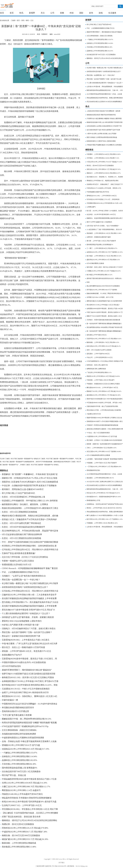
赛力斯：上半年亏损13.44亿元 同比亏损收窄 (101, 241)
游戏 (101, 13)
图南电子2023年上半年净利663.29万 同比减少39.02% (104, 391)
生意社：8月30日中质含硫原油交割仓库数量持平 (23, 527)
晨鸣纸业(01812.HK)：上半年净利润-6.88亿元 (102, 196)
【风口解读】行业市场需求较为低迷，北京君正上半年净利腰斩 (30, 813)
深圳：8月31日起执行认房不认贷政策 (99, 350)
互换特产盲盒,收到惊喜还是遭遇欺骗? (19, 553)
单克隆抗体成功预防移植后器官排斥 (18, 708)
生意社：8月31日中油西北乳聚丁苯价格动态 (21, 523)
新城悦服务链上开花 (93, 500)
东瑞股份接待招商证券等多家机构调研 (19, 734)
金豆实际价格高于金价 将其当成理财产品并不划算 (103, 130)
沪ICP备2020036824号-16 (60, 866)
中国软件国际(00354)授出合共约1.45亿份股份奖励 (24, 662)
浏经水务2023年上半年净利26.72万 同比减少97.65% (104, 169)
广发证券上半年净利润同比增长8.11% (99, 372)
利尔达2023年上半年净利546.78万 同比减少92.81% (103, 493)
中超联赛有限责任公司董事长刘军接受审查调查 (23, 738)
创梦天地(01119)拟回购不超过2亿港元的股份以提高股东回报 (29, 674)
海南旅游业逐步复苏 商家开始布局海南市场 (101, 115)
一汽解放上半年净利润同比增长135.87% (20, 753)
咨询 (91, 13)
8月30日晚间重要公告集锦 (95, 263)
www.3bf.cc (63, 859)
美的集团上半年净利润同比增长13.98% (19, 847)
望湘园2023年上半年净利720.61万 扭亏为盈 (21, 745)
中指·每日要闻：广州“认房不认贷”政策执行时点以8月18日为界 (30, 644)
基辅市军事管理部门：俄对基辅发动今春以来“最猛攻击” (27, 670)
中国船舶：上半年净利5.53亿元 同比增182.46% (102, 523)
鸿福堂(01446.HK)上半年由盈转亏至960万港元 (22, 794)
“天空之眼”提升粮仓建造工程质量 (17, 715)
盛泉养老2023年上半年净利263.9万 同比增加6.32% (103, 260)
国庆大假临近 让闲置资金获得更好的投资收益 (102, 137)
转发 (88, 282)
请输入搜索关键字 (97, 6)
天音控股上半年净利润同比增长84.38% (19, 764)
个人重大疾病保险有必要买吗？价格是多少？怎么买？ (26, 613)
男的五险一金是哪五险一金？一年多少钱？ (21, 580)
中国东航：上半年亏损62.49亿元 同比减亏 (101, 380)
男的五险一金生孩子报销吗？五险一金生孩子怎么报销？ (27, 632)
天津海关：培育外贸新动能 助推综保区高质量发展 (103, 320)
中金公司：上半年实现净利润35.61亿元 (100, 357)
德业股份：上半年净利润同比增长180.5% (100, 478)
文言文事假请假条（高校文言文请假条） (20, 730)
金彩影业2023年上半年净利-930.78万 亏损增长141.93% (105, 252)
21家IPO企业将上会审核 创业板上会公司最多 (102, 134)
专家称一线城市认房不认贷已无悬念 (18, 561)
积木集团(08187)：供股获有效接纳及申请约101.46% (104, 497)
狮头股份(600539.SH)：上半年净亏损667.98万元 (102, 388)
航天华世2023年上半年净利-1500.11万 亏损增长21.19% (105, 519)
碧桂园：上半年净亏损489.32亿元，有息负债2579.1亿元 (26, 651)
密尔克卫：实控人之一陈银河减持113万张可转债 (23, 647)
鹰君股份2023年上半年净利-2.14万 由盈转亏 (21, 790)
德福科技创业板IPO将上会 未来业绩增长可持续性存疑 (105, 122)
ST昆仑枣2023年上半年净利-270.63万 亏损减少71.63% (104, 162)
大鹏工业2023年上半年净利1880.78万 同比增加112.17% (26, 787)
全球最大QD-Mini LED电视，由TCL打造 (100, 297)
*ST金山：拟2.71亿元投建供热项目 (98, 433)
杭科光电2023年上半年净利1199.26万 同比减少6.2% (104, 346)
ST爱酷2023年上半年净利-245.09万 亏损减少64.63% (104, 271)
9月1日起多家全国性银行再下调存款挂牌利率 (22, 534)
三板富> (14, 20)
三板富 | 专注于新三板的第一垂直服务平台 (12, 6)
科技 (72, 13)
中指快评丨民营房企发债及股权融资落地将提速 (102, 425)
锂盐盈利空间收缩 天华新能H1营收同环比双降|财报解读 (27, 798)
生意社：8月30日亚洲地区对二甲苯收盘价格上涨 (23, 497)
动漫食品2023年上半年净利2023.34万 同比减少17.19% (26, 749)
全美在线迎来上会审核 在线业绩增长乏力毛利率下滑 (104, 126)
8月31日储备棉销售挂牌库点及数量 (98, 455)
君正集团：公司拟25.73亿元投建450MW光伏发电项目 (104, 440)
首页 (2, 13)
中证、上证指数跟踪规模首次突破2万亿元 (20, 572)
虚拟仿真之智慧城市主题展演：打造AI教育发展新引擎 (105, 429)
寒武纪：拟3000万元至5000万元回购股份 (100, 166)
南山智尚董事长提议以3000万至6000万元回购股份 (103, 286)
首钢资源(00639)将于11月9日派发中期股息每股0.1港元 (105, 421)
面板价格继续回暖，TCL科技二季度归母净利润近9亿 (104, 293)
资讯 (23, 20)
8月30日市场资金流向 (11, 666)
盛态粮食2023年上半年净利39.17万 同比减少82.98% (104, 395)
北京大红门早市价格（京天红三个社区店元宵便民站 (25, 557)
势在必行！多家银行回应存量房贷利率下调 (21, 636)
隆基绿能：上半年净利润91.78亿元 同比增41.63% (103, 342)
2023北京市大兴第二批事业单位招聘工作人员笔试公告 (105, 482)
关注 (43, 13)
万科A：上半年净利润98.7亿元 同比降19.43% (102, 448)
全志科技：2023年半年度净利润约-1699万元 (101, 214)
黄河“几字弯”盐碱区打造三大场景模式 (99, 222)
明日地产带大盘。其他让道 (14, 775)
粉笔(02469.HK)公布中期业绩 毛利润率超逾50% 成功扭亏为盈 (29, 802)
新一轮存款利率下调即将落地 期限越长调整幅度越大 (104, 324)
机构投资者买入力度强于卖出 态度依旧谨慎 (101, 141)
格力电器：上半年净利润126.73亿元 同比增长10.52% (104, 256)
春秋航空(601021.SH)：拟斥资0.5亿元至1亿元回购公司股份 (28, 677)
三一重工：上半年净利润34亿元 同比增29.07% (102, 248)
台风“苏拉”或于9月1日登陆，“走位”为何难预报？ (103, 226)
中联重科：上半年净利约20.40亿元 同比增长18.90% (104, 154)
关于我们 (61, 863)
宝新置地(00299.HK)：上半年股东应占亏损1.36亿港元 (26, 640)
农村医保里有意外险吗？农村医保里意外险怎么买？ (25, 587)
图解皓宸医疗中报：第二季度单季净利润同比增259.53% (27, 719)
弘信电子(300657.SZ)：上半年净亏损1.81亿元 (22, 805)
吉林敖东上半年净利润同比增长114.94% (20, 756)
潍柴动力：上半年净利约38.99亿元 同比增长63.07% (104, 173)
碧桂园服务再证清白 (93, 470)
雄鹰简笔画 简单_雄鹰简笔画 (96, 369)
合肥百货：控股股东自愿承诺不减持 (99, 237)
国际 (81, 13)
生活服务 (112, 13)
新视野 (32, 13)
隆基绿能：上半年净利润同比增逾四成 (19, 843)
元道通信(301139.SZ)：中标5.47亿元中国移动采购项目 (26, 689)
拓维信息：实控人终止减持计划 (97, 365)
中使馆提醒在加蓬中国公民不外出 (98, 192)
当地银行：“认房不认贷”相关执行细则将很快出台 (24, 576)
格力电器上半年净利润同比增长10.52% (99, 275)
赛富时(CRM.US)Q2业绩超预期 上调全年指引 (22, 621)
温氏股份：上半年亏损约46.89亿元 (98, 354)
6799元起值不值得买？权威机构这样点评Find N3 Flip (25, 726)
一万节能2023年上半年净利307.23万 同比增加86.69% (104, 467)
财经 (27, 20)
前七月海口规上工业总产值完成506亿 (18, 493)
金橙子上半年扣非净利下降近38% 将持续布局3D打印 (25, 692)
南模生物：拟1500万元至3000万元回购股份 (21, 835)
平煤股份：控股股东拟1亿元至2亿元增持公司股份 (103, 384)
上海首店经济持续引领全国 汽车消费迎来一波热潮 (103, 111)
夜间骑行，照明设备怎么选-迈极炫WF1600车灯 (23, 489)
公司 (52, 13)
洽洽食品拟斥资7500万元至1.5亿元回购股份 (21, 771)
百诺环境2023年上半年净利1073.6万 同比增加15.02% (104, 339)
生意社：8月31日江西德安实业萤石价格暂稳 (21, 538)
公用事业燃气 (91, 207)
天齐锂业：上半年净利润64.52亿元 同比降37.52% (103, 158)
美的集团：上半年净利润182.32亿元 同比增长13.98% (104, 233)
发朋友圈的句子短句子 (12, 655)
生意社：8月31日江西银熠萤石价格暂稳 (19, 512)
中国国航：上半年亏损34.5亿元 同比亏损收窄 (102, 463)
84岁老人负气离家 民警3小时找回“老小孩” (21, 625)
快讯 (21, 13)
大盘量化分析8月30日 (94, 414)
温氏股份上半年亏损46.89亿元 (97, 335)
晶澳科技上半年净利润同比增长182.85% (20, 760)
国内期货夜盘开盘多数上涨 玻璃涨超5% (100, 245)
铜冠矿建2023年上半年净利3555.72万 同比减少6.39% (25, 839)
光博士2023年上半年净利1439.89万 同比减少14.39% (25, 783)
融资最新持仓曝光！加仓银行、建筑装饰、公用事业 (25, 504)
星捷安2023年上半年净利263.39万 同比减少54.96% (103, 376)
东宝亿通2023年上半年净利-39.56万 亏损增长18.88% (104, 451)
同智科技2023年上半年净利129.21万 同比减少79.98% (25, 828)
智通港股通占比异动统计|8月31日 (17, 565)
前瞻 (62, 13)
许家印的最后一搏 (10, 700)
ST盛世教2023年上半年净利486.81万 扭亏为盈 (102, 436)
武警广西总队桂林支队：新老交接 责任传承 (21, 817)
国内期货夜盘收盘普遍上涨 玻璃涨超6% (20, 768)
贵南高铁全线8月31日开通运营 (15, 711)
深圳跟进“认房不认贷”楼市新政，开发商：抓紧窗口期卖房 (28, 617)
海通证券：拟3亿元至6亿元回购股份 (18, 824)
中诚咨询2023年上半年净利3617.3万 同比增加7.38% (25, 832)
